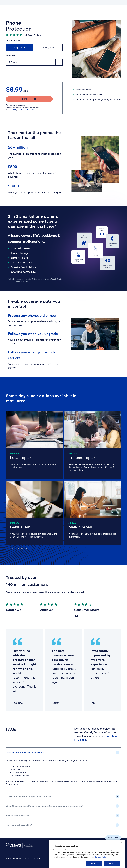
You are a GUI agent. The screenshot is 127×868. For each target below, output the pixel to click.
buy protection (29, 99)
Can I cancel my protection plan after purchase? (29, 796)
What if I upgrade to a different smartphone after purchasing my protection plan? (45, 806)
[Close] (121, 847)
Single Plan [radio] (20, 48)
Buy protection (101, 3)
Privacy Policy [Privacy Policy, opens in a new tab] (101, 862)
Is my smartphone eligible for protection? (26, 752)
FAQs (15, 110)
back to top (113, 838)
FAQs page (113, 3)
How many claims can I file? (19, 825)
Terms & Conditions (21, 548)
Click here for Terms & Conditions (29, 110)
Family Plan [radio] (49, 48)
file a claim (116, 10)
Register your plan (99, 10)
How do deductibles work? (19, 816)
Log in (122, 3)
